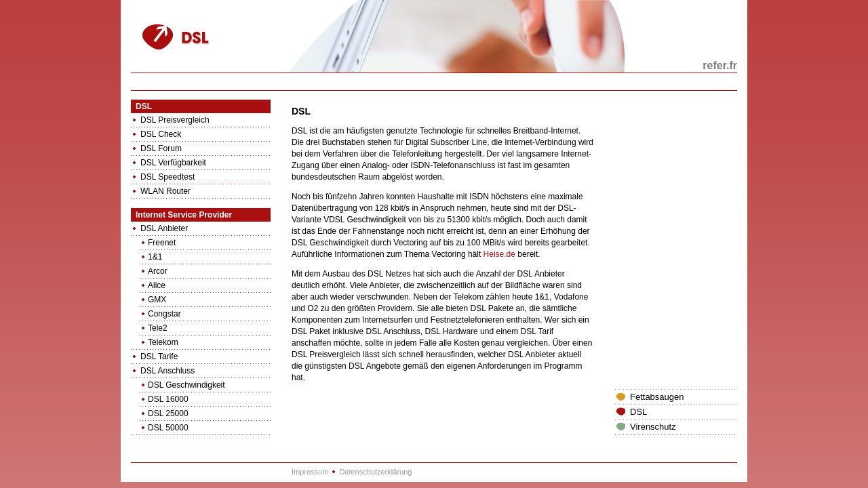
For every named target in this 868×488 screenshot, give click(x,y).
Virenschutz (653, 427)
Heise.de (499, 254)
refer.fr (720, 65)
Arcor (158, 271)
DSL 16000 (168, 399)
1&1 (155, 257)
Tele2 (158, 328)
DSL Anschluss (167, 371)
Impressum (310, 472)
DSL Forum (161, 148)
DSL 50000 (168, 428)
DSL (144, 106)
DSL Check (161, 134)
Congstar (164, 314)
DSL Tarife (159, 357)
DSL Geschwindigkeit (186, 385)
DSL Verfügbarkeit (173, 163)
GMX (157, 300)
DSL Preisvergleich (175, 120)
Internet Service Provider (184, 215)
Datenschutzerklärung (375, 472)
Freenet (162, 243)
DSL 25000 (168, 413)
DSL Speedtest (167, 177)
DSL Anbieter (164, 228)
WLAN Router (165, 191)
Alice (157, 285)
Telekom (163, 342)
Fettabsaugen (657, 397)
